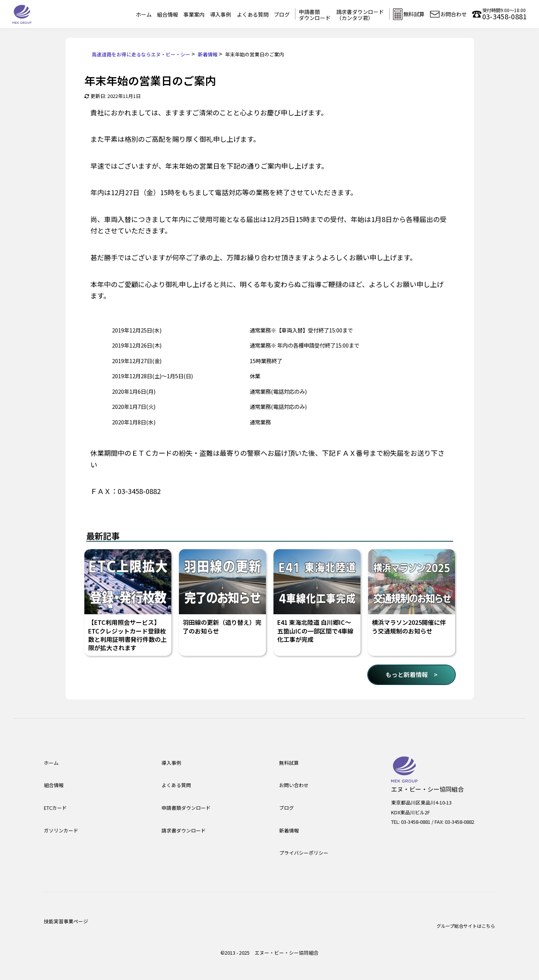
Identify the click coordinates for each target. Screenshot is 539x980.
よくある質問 (253, 14)
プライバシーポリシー (304, 853)
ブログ (282, 14)
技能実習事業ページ (66, 921)
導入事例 (221, 14)
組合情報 (168, 14)
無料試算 (289, 763)
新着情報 (289, 830)
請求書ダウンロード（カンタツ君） (360, 15)
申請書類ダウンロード (315, 15)
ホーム (144, 14)
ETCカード (55, 808)
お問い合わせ (294, 785)
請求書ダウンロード (184, 830)
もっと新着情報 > (412, 674)
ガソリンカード (61, 830)
